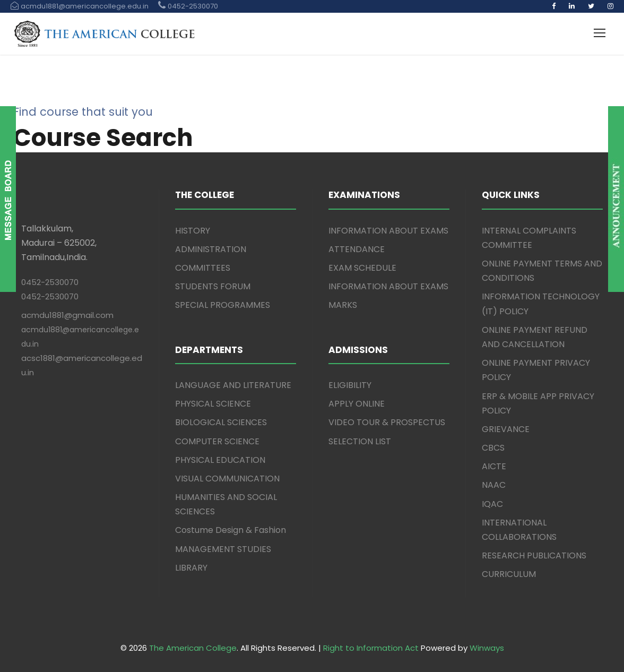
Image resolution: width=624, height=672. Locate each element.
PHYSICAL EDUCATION (220, 460)
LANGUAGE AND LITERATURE (233, 385)
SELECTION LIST (360, 441)
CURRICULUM (509, 574)
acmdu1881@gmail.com (67, 315)
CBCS (493, 448)
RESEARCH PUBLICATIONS (534, 555)
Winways (487, 648)
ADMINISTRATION (211, 249)
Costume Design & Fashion (231, 530)
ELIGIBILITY (350, 385)
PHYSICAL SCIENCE (213, 404)
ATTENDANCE (357, 249)
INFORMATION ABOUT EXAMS (388, 231)
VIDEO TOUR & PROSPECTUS (387, 422)
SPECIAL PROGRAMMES (223, 305)
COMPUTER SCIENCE (217, 441)
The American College (193, 648)
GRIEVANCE (506, 429)
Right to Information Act (371, 648)
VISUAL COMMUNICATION (227, 479)
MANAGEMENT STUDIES (223, 549)
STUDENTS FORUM (213, 286)
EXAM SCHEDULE (362, 268)
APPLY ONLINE (357, 404)
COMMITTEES (203, 268)
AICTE (494, 466)
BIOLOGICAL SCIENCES (221, 422)
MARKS (343, 305)
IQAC (492, 504)
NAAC (494, 485)
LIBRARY (191, 568)
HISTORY (193, 231)
